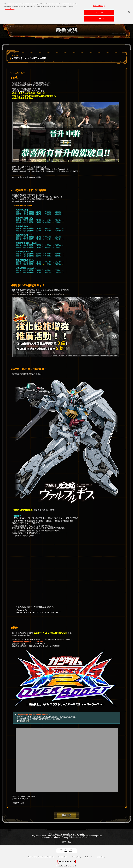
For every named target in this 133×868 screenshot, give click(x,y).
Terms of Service (63, 857)
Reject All (99, 12)
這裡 (27, 721)
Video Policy (101, 857)
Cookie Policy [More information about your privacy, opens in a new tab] (10, 9)
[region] (66, 12)
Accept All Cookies (99, 19)
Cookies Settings (99, 6)
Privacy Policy (77, 857)
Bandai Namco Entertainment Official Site (41, 857)
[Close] (129, 12)
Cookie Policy (89, 857)
